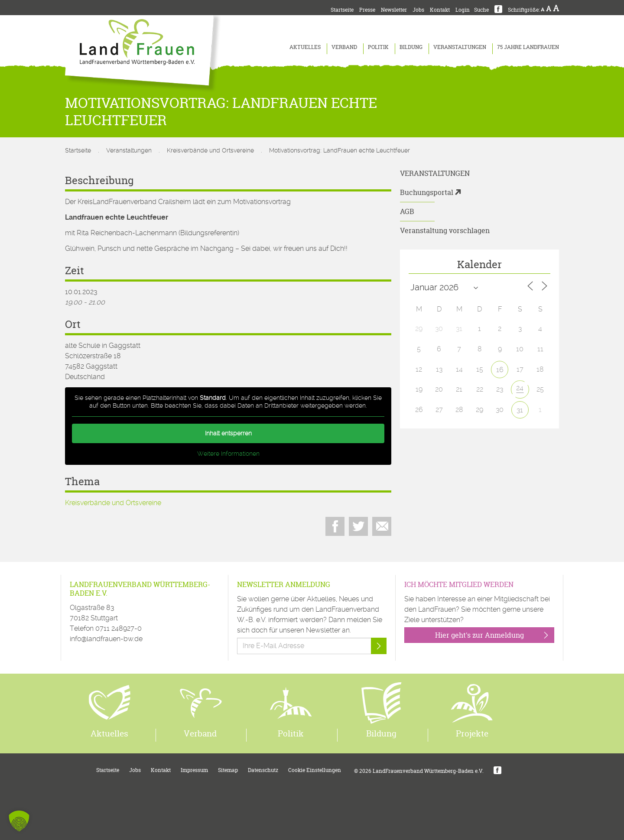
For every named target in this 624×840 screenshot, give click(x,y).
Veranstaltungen (460, 47)
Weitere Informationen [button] (228, 454)
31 (520, 410)
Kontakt (440, 10)
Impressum (194, 770)
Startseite (342, 10)
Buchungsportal (427, 192)
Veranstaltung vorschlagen (445, 230)
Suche (481, 10)
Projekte (472, 733)
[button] (19, 821)
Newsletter (394, 10)
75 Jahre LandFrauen (528, 47)
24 (520, 388)
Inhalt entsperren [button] (228, 433)
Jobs (418, 10)
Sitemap (228, 770)
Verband (344, 47)
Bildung (411, 47)
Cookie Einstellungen (315, 770)
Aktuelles (305, 47)
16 (500, 370)
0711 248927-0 (119, 628)
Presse (367, 10)
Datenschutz (263, 770)
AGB (407, 211)
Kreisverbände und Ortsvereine (210, 150)
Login (463, 10)
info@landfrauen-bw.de (106, 639)
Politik (378, 47)
